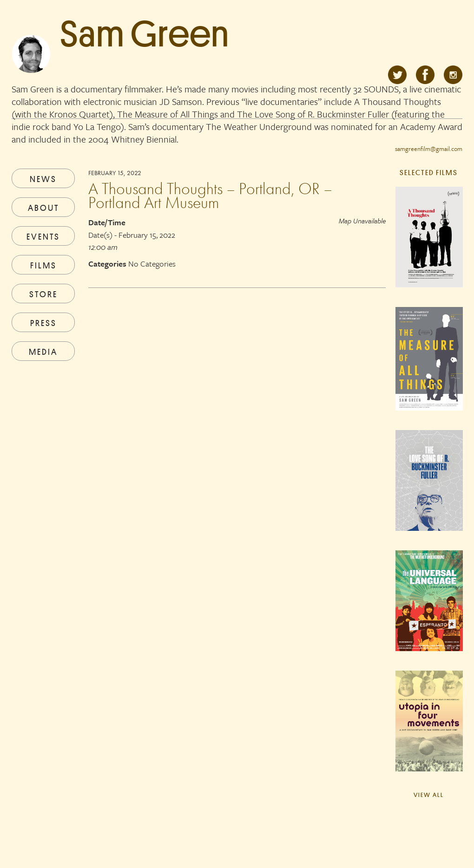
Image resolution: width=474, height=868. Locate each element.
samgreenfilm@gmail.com (429, 149)
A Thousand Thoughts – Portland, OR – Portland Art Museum (210, 196)
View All (429, 795)
